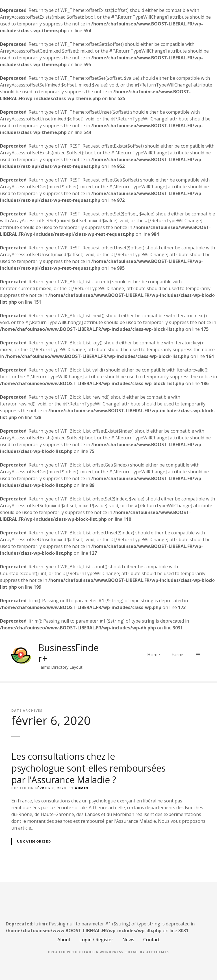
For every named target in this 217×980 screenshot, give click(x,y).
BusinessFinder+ (69, 653)
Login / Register (96, 940)
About (64, 940)
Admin (82, 788)
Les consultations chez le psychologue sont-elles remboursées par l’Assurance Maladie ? (88, 768)
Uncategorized (34, 841)
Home (154, 655)
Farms (178, 655)
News (128, 940)
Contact (151, 940)
